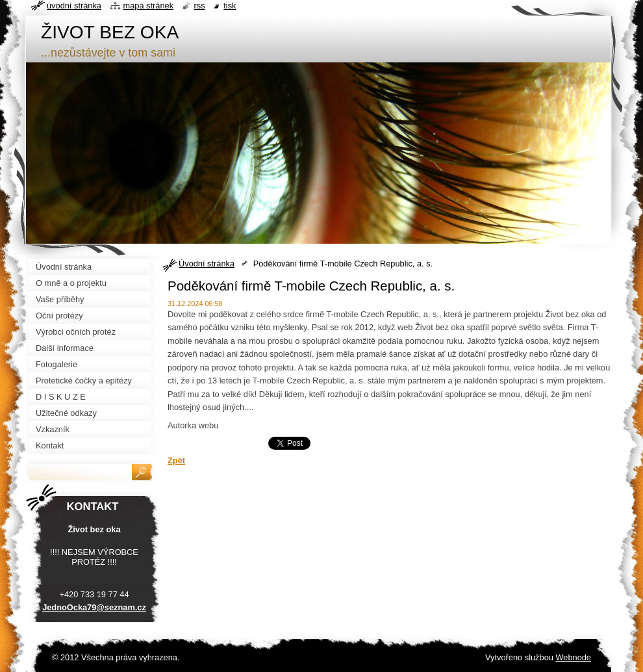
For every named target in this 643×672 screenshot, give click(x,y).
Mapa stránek (149, 6)
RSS (200, 6)
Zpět (176, 460)
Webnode (573, 657)
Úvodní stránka (207, 264)
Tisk (230, 6)
